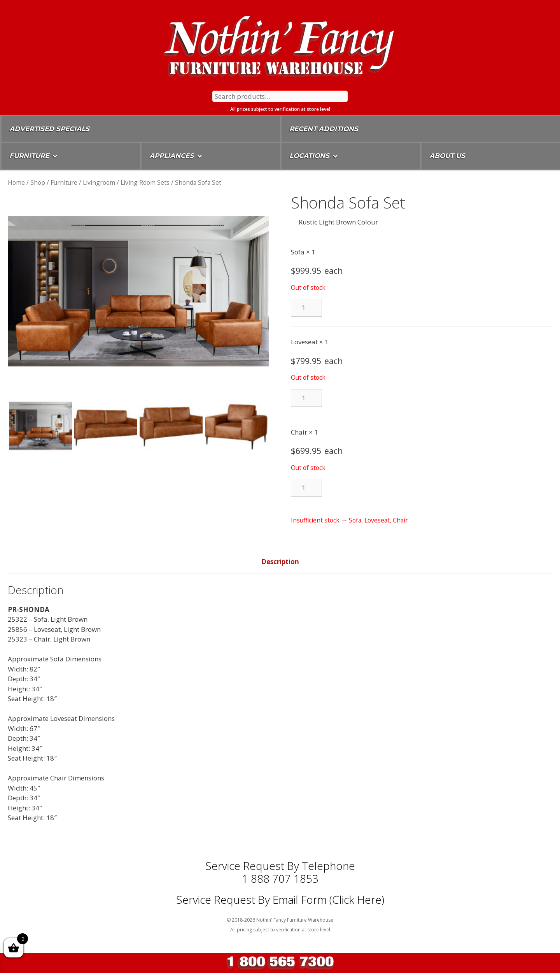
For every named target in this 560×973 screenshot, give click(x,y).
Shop (38, 182)
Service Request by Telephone (280, 866)
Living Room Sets (145, 182)
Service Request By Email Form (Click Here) (280, 899)
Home (16, 182)
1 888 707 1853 (280, 878)
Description (280, 562)
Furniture (64, 182)
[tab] (280, 562)
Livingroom (99, 182)
